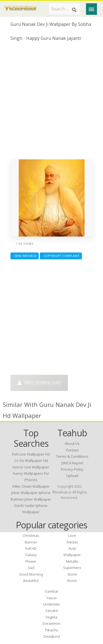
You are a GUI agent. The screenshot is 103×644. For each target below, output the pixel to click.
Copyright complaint (61, 256)
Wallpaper (72, 555)
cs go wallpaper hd (31, 460)
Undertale (51, 604)
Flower (31, 561)
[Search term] (65, 9)
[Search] (74, 10)
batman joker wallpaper (31, 499)
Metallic (72, 561)
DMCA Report (72, 463)
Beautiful (31, 581)
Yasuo (52, 598)
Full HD (31, 548)
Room (72, 581)
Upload (72, 476)
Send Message (25, 256)
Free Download (39, 383)
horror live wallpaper (31, 467)
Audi (72, 548)
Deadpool (52, 636)
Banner (31, 542)
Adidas (72, 542)
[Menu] (91, 9)
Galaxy (31, 555)
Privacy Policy (72, 469)
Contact (72, 450)
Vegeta (51, 617)
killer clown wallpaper (31, 486)
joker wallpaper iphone (31, 493)
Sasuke (52, 610)
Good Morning (31, 574)
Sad (31, 568)
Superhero (72, 568)
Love (72, 535)
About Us (72, 443)
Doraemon (51, 623)
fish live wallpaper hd (31, 454)
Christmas (31, 535)
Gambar (52, 591)
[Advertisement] (51, 102)
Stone (72, 574)
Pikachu (52, 630)
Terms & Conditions (72, 456)
